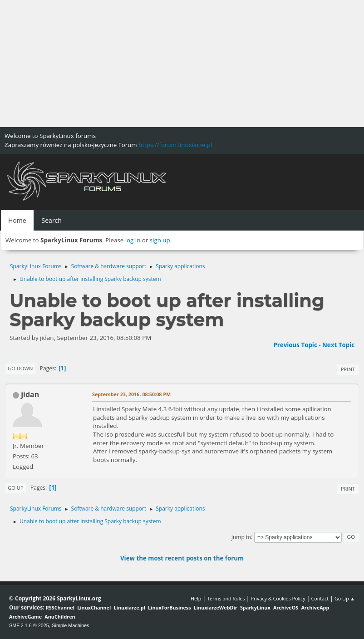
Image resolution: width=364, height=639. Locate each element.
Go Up (16, 488)
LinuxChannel (94, 607)
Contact (320, 598)
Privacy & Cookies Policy (278, 598)
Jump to (241, 537)
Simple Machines (70, 625)
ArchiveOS (286, 607)
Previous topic (295, 345)
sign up (160, 240)
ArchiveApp (315, 607)
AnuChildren (60, 617)
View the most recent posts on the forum (182, 558)
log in (133, 240)
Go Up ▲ (345, 598)
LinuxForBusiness (169, 607)
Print (348, 369)
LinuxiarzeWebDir (216, 607)
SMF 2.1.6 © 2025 (29, 625)
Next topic (338, 345)
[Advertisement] (182, 64)
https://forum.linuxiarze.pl (175, 145)
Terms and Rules (226, 598)
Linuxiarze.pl (130, 607)
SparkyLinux (255, 607)
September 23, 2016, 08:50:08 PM (131, 394)
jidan (30, 394)
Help (196, 598)
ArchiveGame (25, 617)
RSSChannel (60, 607)
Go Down (20, 368)
